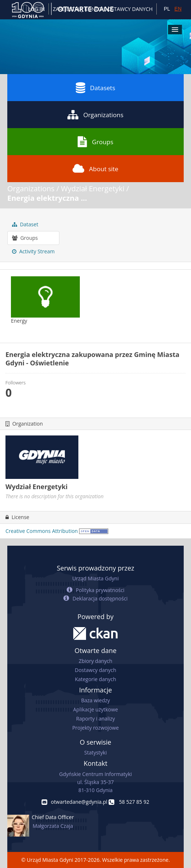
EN (178, 9)
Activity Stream (33, 251)
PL (167, 9)
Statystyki (95, 752)
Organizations (95, 115)
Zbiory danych (95, 661)
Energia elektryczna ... (47, 198)
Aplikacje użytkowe (96, 709)
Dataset (25, 224)
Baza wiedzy (95, 700)
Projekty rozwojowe (95, 728)
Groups (95, 142)
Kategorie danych (95, 679)
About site (95, 169)
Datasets (95, 88)
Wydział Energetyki (93, 189)
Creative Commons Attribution (42, 531)
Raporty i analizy (96, 719)
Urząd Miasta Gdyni (95, 578)
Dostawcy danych (95, 670)
